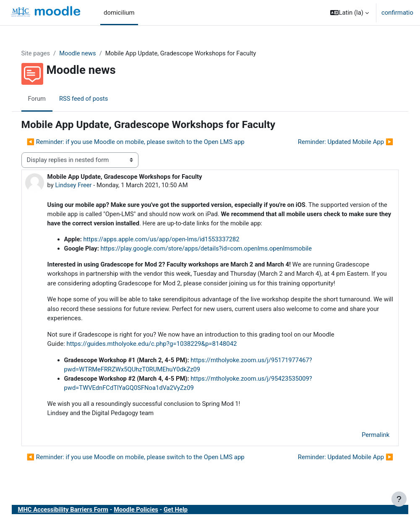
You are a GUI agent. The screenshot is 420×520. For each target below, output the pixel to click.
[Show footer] (399, 499)
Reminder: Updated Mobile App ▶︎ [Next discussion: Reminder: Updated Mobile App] (337, 142)
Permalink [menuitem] (367, 436)
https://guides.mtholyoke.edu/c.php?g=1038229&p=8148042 (160, 345)
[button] (350, 13)
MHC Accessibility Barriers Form (72, 511)
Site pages (44, 53)
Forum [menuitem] (46, 99)
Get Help (186, 511)
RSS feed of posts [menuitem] (93, 99)
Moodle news (87, 53)
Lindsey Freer (82, 186)
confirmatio (397, 13)
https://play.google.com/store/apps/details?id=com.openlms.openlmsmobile (217, 249)
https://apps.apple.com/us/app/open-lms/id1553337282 (171, 240)
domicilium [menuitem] (119, 13)
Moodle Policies (146, 511)
